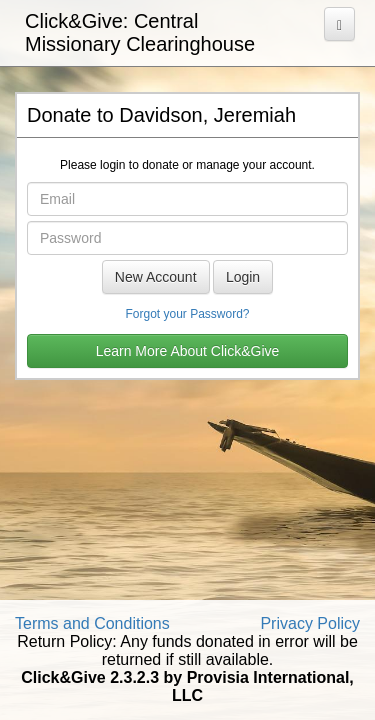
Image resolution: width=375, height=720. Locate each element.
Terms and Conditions (92, 623)
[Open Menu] (339, 24)
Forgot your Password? (187, 314)
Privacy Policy (310, 623)
